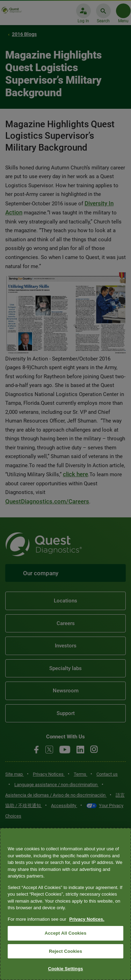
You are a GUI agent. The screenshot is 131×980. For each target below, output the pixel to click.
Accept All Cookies (66, 933)
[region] (65, 904)
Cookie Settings (65, 969)
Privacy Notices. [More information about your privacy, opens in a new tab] (87, 919)
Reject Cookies (65, 951)
